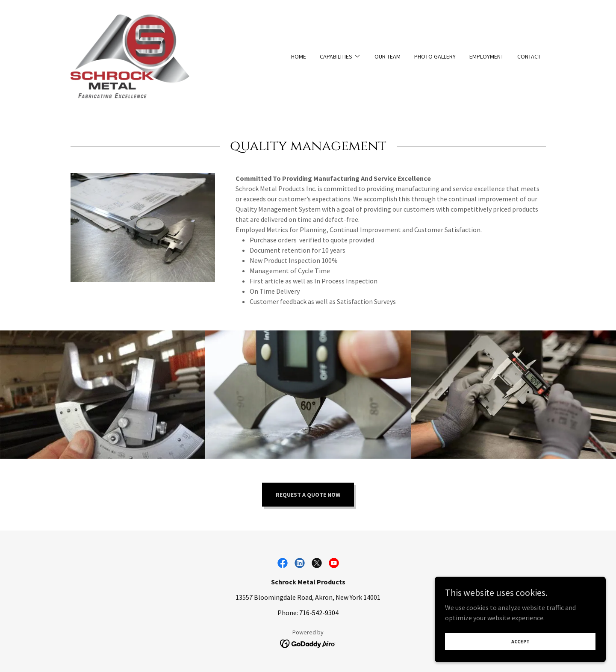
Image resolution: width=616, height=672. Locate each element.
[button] (340, 56)
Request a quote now (308, 495)
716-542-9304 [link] (319, 613)
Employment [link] (486, 56)
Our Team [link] (388, 56)
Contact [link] (529, 56)
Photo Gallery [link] (435, 56)
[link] (130, 56)
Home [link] (299, 56)
